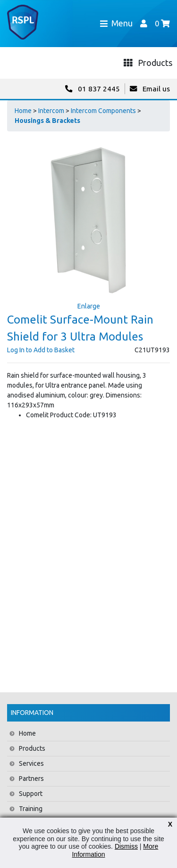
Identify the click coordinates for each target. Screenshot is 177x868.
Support (31, 794)
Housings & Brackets (47, 121)
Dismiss (126, 846)
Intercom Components (103, 111)
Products (32, 748)
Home (23, 111)
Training (31, 809)
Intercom (51, 111)
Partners (31, 779)
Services (31, 763)
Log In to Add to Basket (41, 350)
